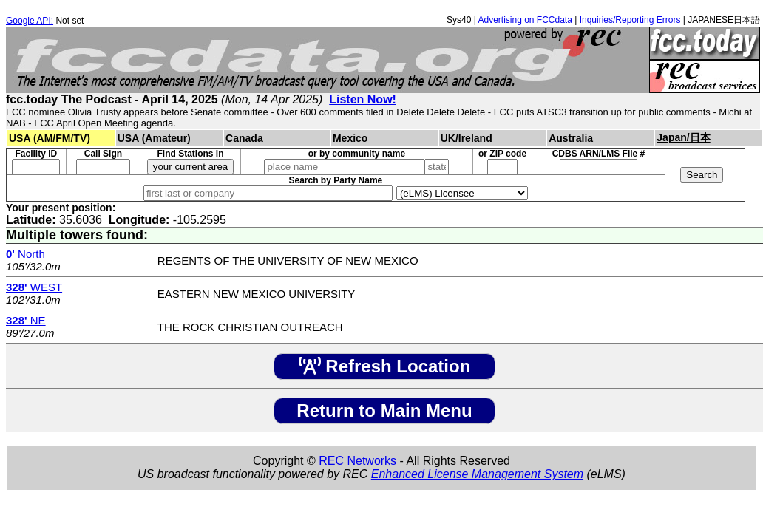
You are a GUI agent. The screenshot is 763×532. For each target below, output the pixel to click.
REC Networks (357, 461)
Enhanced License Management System (477, 474)
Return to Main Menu (384, 410)
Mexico (350, 138)
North (26, 254)
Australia (571, 138)
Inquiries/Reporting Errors (630, 20)
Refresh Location (385, 366)
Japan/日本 (683, 137)
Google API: (30, 21)
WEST (34, 287)
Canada (244, 138)
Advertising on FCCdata (525, 20)
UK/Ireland (467, 138)
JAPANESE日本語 (724, 20)
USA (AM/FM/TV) (50, 138)
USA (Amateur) (154, 138)
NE (26, 320)
